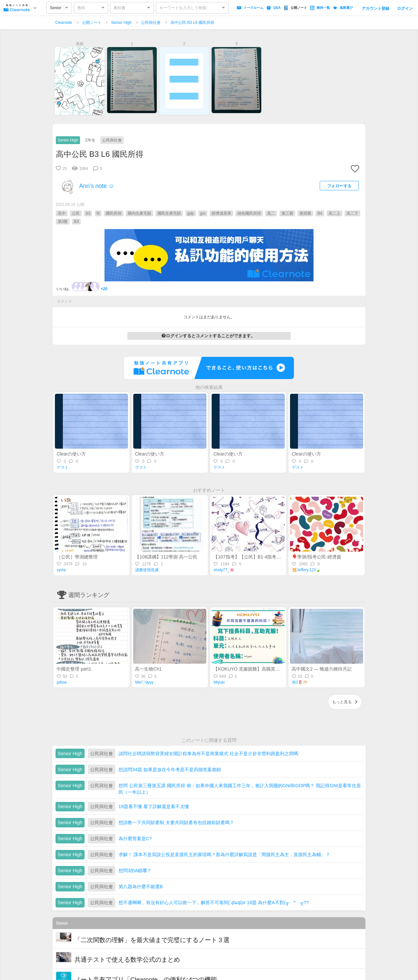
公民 (76, 213)
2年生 (90, 140)
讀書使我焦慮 (147, 570)
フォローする (339, 186)
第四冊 (305, 213)
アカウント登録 (376, 8)
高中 (62, 213)
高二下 (352, 213)
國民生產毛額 (169, 213)
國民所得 (114, 213)
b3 (88, 213)
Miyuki (219, 682)
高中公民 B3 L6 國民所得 (192, 23)
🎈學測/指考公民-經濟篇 (316, 557)
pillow (62, 682)
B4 (320, 213)
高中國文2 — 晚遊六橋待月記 (322, 669)
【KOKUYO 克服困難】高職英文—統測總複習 (260, 669)
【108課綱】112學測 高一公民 (166, 557)
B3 (76, 222)
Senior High (121, 23)
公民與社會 (151, 23)
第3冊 (63, 222)
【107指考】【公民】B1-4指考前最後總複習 (258, 557)
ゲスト (63, 467)
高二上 (334, 213)
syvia (61, 570)
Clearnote (64, 23)
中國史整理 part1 (74, 669)
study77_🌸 (224, 570)
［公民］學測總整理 (77, 557)
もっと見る (345, 702)
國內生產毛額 (139, 213)
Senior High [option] (60, 8)
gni (203, 213)
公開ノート (92, 23)
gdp (191, 213)
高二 (271, 213)
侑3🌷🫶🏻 (300, 682)
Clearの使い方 (71, 454)
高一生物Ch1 (148, 669)
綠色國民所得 (249, 213)
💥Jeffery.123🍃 (306, 570)
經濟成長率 (221, 213)
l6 (98, 213)
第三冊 (287, 213)
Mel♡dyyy (144, 682)
